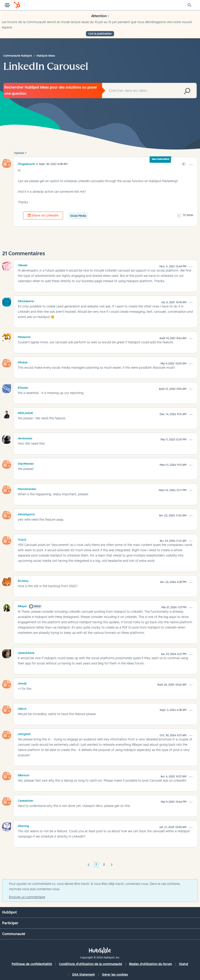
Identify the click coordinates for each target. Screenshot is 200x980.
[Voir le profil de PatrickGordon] (27, 488)
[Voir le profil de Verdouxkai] (25, 438)
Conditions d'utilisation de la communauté (91, 964)
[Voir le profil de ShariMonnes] (26, 463)
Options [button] (19, 153)
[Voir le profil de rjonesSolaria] (26, 652)
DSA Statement (84, 975)
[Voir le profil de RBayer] (22, 606)
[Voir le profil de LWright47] (24, 734)
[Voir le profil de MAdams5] (24, 337)
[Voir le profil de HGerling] (23, 825)
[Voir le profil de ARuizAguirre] (26, 514)
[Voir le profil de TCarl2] (22, 539)
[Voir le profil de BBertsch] (24, 775)
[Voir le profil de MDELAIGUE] (25, 412)
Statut (184, 964)
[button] (191, 165)
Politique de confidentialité (32, 964)
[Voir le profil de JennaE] (22, 683)
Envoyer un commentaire (27, 897)
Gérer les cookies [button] (115, 975)
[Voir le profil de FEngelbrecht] (26, 164)
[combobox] (149, 91)
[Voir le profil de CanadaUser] (26, 800)
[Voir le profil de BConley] (23, 580)
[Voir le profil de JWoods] (23, 265)
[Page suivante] (112, 864)
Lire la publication (100, 34)
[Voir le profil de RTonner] (23, 387)
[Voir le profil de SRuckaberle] (26, 301)
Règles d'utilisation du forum (151, 964)
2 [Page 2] (104, 864)
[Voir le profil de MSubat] (23, 362)
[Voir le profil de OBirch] (22, 708)
